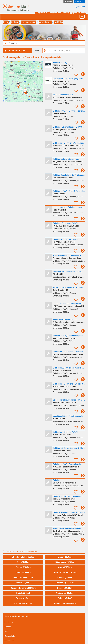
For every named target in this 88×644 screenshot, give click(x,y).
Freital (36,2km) (23, 593)
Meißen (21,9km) (65, 557)
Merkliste (80, 7)
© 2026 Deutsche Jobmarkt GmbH (17, 616)
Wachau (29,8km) (23, 572)
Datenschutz (10, 636)
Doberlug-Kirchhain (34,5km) (23, 588)
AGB (6, 631)
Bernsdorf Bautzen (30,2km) (65, 572)
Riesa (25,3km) (23, 562)
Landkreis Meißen (29, 22)
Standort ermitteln (17, 51)
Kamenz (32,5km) (65, 578)
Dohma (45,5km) (65, 598)
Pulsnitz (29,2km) (23, 567)
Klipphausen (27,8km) (65, 562)
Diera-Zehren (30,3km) (23, 578)
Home (6, 22)
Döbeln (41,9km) (23, 598)
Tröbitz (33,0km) (23, 583)
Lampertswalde (45, 22)
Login (69, 1)
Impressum (9, 641)
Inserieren (79, 1)
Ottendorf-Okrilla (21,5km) (23, 557)
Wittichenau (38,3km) (65, 593)
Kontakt (8, 627)
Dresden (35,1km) (65, 588)
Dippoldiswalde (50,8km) (65, 603)
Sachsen (15, 22)
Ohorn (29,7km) (65, 567)
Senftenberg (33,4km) (65, 583)
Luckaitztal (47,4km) (23, 603)
